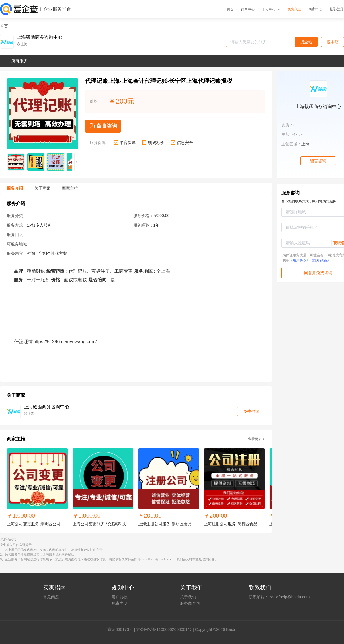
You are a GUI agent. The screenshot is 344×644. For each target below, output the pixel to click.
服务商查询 (190, 603)
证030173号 (122, 629)
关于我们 (188, 597)
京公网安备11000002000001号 (164, 629)
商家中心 (315, 9)
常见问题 (51, 597)
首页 (230, 9)
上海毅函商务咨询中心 (40, 37)
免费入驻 (294, 9)
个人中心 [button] (271, 9)
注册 (341, 9)
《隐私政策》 (320, 260)
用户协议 (120, 597)
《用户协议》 (300, 260)
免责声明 (120, 603)
